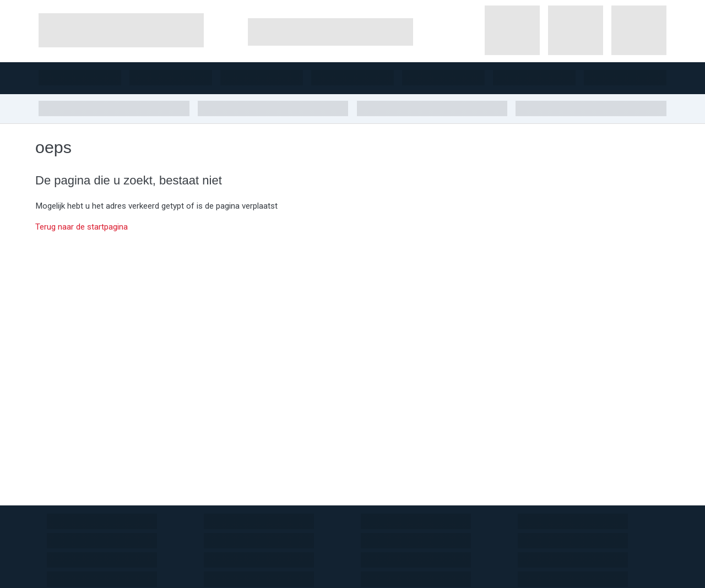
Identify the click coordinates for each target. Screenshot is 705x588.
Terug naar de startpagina (82, 227)
